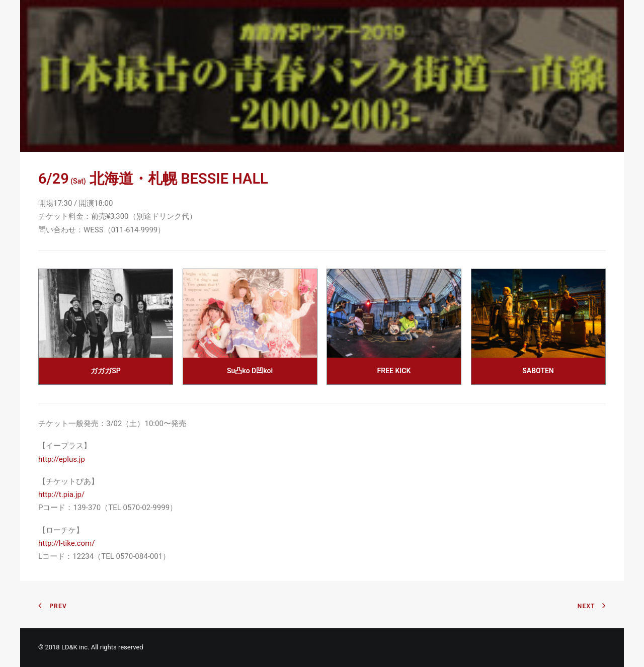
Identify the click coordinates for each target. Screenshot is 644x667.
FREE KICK (394, 371)
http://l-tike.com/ (66, 543)
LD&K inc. (75, 647)
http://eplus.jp (62, 459)
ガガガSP (106, 371)
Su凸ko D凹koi (250, 371)
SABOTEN (538, 371)
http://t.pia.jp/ (61, 494)
